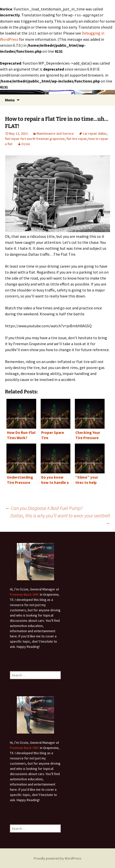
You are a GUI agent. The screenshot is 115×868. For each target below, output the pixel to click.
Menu (10, 99)
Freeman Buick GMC (25, 594)
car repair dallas (95, 133)
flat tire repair (77, 138)
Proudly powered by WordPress (57, 858)
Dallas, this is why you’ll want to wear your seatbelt (60, 519)
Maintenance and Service (55, 133)
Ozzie (26, 143)
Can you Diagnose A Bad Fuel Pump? (44, 508)
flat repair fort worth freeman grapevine (35, 138)
